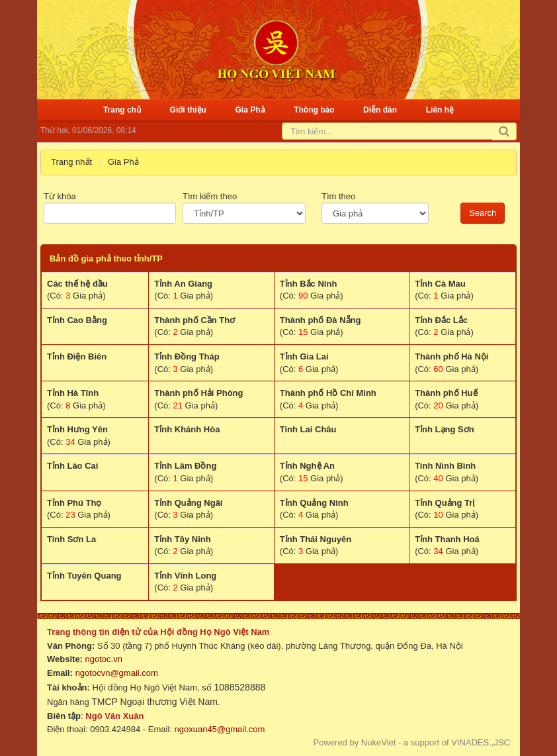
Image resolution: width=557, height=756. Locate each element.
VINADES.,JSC (481, 742)
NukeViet (379, 742)
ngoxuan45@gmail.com (218, 729)
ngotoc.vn (104, 659)
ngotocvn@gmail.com (117, 673)
